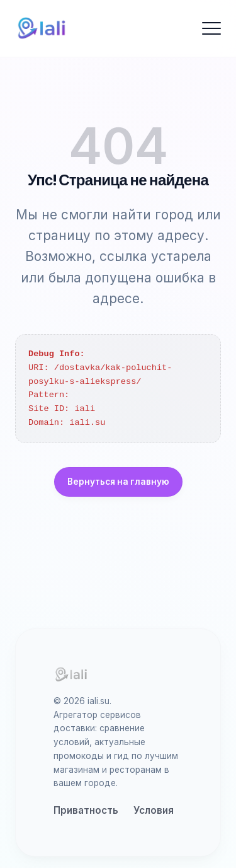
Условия (154, 810)
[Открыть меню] (211, 28)
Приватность (86, 810)
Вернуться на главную (118, 482)
